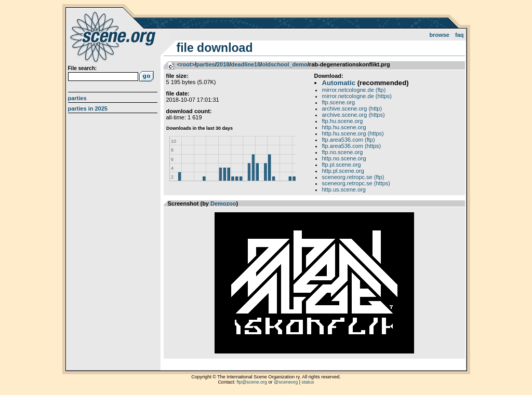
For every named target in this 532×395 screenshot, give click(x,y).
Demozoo (223, 203)
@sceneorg (286, 382)
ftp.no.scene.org (343, 152)
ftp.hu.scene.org (343, 121)
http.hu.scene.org (344, 127)
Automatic (339, 83)
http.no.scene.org (344, 158)
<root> (186, 64)
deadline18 (245, 64)
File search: (83, 68)
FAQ (460, 35)
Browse (439, 35)
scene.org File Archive (114, 36)
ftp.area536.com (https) (352, 146)
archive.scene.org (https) (354, 115)
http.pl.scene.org (343, 171)
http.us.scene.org (344, 189)
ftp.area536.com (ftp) (349, 140)
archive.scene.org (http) (352, 108)
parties (206, 64)
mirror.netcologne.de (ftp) (354, 90)
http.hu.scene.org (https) (353, 133)
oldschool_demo (284, 64)
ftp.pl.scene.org (342, 165)
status (308, 382)
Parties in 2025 (88, 108)
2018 (223, 64)
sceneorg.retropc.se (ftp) (353, 177)
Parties (77, 98)
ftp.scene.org (339, 102)
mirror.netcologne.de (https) (357, 96)
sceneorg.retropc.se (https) (356, 183)
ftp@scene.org (252, 382)
